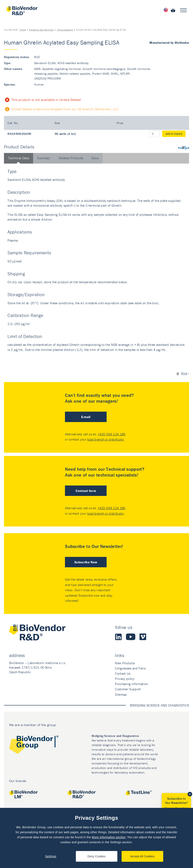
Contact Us (123, 673)
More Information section (109, 837)
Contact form (86, 491)
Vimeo (143, 637)
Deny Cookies (96, 856)
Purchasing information (131, 684)
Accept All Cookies (142, 856)
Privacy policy (125, 679)
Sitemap (121, 694)
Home (23, 30)
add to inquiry (174, 134)
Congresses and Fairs (130, 668)
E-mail (86, 417)
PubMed (184, 148)
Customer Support (128, 689)
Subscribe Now (86, 562)
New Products (125, 663)
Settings (51, 856)
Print (184, 373)
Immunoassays (65, 30)
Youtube (131, 637)
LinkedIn (118, 637)
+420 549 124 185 (112, 434)
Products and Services (41, 30)
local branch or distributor (105, 439)
